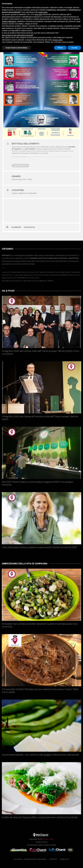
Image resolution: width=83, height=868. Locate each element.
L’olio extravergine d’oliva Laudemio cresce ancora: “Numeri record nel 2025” (39, 547)
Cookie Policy (41, 842)
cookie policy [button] (43, 12)
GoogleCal (29, 227)
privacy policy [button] (58, 40)
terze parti (38, 14)
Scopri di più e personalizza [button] (17, 48)
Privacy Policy (48, 839)
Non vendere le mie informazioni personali (17, 35)
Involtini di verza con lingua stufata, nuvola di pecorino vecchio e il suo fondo (40, 817)
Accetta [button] (74, 48)
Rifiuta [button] (60, 48)
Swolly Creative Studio (47, 845)
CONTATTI (53, 859)
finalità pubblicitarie (9, 21)
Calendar (16, 227)
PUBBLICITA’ (64, 859)
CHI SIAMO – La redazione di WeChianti (30, 859)
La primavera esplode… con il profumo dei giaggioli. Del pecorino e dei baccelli (40, 755)
